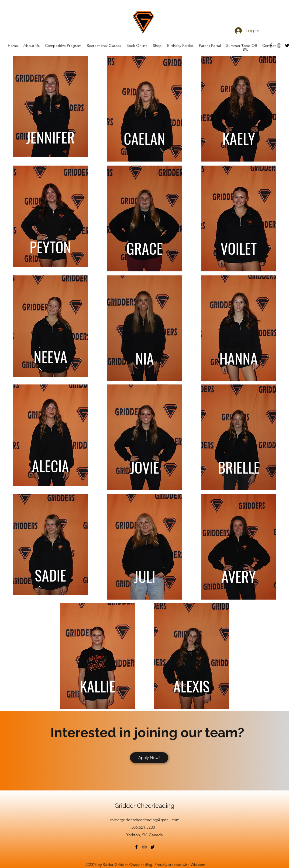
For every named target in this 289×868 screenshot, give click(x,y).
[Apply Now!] (149, 758)
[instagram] (144, 847)
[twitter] (153, 847)
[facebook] (136, 847)
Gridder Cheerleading (144, 806)
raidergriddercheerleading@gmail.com (145, 820)
